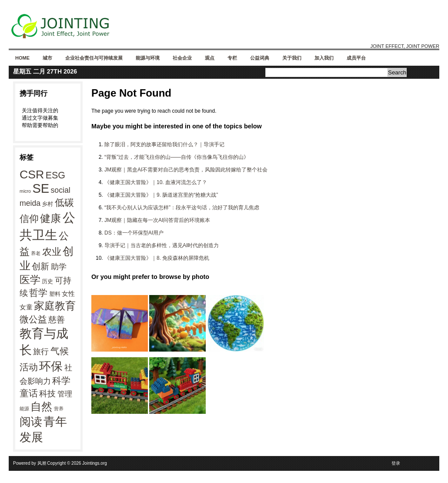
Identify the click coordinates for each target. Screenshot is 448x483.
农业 (52, 252)
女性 (68, 293)
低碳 (64, 203)
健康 (50, 218)
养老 (36, 253)
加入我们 (324, 58)
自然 (41, 406)
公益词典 (260, 58)
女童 (26, 307)
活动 (29, 367)
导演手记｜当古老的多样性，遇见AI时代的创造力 (162, 245)
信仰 (29, 219)
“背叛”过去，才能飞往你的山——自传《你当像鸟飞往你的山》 (177, 157)
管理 (65, 394)
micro (25, 191)
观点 (210, 58)
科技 (47, 393)
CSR (32, 174)
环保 (51, 366)
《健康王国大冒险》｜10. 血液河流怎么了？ (156, 182)
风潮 (42, 463)
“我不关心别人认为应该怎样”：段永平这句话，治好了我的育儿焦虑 (182, 208)
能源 (24, 409)
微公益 (33, 319)
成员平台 (356, 58)
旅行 (41, 352)
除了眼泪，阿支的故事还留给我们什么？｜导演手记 (164, 144)
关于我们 (292, 58)
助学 (59, 267)
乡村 (47, 204)
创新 (40, 266)
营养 (59, 409)
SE (41, 188)
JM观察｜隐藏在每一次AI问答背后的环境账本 (157, 220)
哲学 (38, 293)
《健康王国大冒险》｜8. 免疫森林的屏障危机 (157, 258)
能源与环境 (148, 58)
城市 (47, 58)
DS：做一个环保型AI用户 (134, 233)
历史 (47, 281)
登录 (396, 463)
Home (22, 58)
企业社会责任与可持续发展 (94, 58)
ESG (55, 175)
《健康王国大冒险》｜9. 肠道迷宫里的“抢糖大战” (161, 195)
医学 (30, 280)
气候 (60, 351)
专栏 (232, 58)
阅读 (31, 422)
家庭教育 (55, 306)
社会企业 (182, 58)
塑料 (55, 294)
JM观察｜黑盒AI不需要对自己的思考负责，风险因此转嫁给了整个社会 (186, 170)
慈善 (57, 320)
